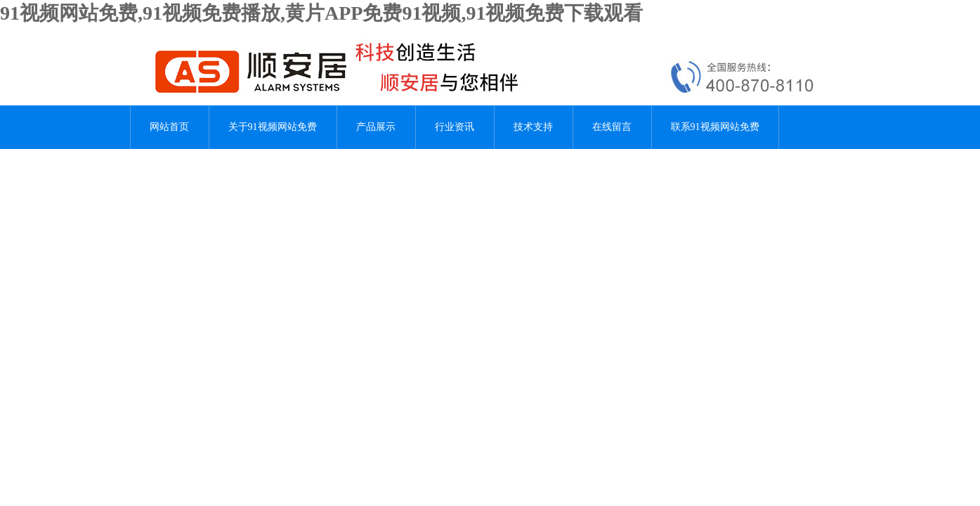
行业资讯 (455, 127)
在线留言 (612, 127)
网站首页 (169, 127)
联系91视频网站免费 (715, 127)
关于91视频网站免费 (273, 127)
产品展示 (376, 127)
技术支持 (533, 127)
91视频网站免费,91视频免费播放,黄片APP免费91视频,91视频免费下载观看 (321, 13)
